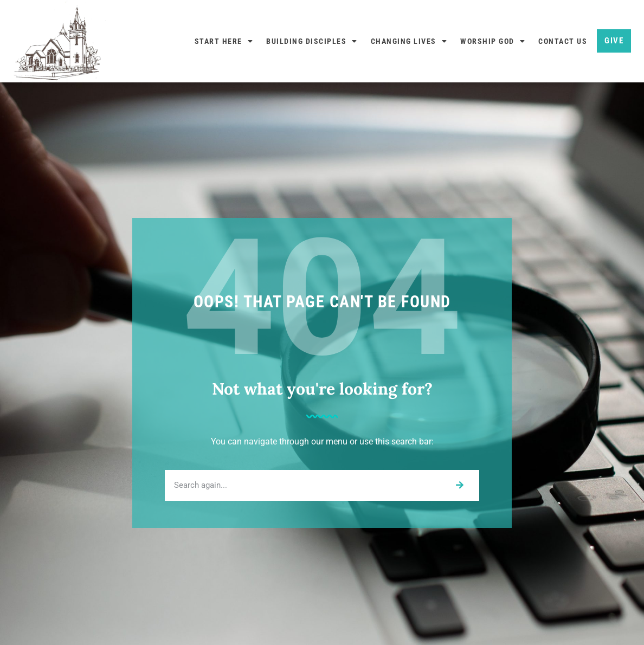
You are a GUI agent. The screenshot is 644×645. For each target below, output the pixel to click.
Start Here (224, 41)
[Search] (459, 485)
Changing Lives (409, 41)
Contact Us (563, 41)
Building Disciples (312, 41)
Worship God (493, 41)
